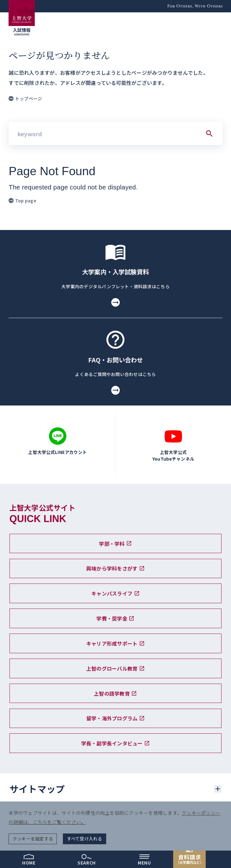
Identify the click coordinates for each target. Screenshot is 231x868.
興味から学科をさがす (115, 568)
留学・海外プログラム (115, 718)
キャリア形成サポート (115, 643)
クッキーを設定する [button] (33, 839)
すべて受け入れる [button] (85, 839)
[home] (29, 859)
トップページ (25, 99)
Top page (22, 201)
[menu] (145, 859)
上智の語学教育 (115, 693)
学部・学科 (115, 544)
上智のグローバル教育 (115, 668)
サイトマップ (37, 789)
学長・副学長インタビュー (116, 743)
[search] (87, 859)
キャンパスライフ (115, 593)
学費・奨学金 (115, 618)
